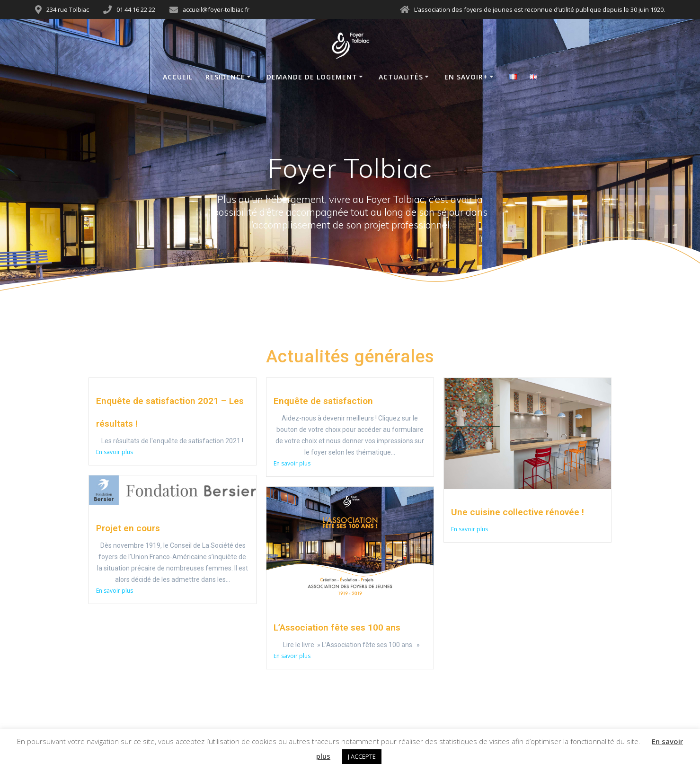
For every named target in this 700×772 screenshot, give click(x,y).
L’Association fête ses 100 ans (337, 627)
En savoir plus (115, 452)
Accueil (178, 77)
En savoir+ (466, 77)
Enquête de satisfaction (323, 401)
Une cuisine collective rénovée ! (518, 512)
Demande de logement (312, 77)
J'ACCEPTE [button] (362, 756)
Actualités (401, 77)
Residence (225, 77)
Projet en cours (128, 528)
